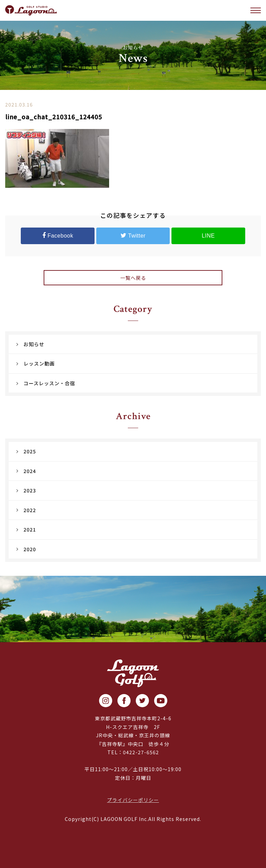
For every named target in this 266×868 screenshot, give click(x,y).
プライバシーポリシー (133, 800)
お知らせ (34, 344)
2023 (30, 490)
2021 (30, 529)
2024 (30, 471)
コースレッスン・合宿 (49, 383)
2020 (30, 549)
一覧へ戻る (133, 278)
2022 (30, 510)
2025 (30, 451)
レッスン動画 (39, 363)
